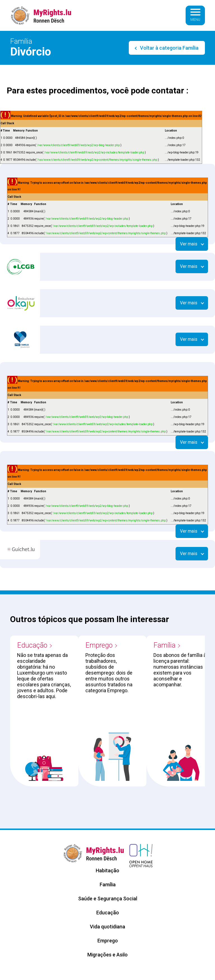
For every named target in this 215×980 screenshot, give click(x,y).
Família (164, 645)
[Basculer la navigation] (195, 15)
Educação (32, 645)
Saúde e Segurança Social (108, 899)
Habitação (107, 870)
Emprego (99, 645)
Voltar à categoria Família (169, 48)
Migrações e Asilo (107, 955)
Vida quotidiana (107, 927)
